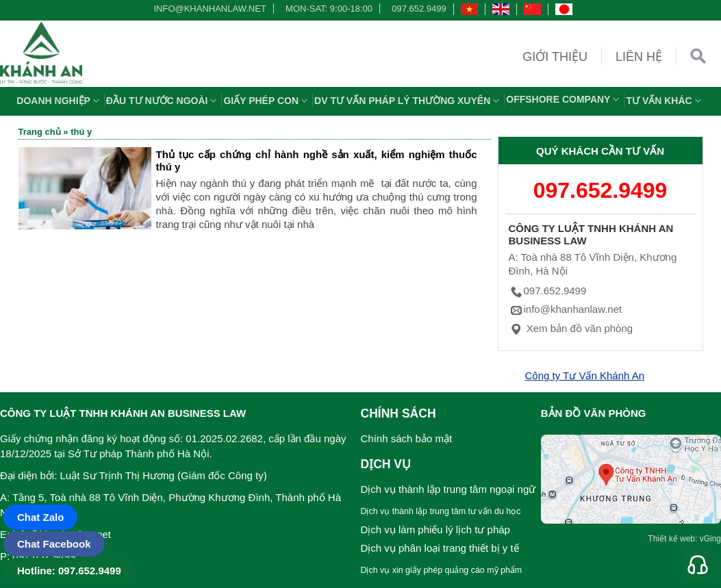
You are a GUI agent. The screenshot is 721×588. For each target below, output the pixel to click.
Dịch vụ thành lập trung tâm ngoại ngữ (448, 489)
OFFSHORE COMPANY (564, 99)
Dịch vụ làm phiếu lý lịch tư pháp (435, 529)
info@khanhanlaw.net (207, 9)
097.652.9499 (419, 9)
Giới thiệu (555, 57)
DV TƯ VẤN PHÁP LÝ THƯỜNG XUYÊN (408, 101)
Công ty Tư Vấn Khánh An (585, 375)
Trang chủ (40, 132)
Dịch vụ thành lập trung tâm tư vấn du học (441, 511)
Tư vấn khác (665, 101)
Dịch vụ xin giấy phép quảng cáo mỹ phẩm (442, 570)
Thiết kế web (671, 539)
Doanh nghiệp (60, 101)
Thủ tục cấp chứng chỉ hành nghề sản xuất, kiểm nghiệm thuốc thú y (317, 161)
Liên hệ (639, 57)
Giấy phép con (267, 101)
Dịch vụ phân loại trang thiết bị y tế (440, 548)
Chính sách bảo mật (407, 438)
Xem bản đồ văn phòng (571, 328)
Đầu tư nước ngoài (163, 101)
